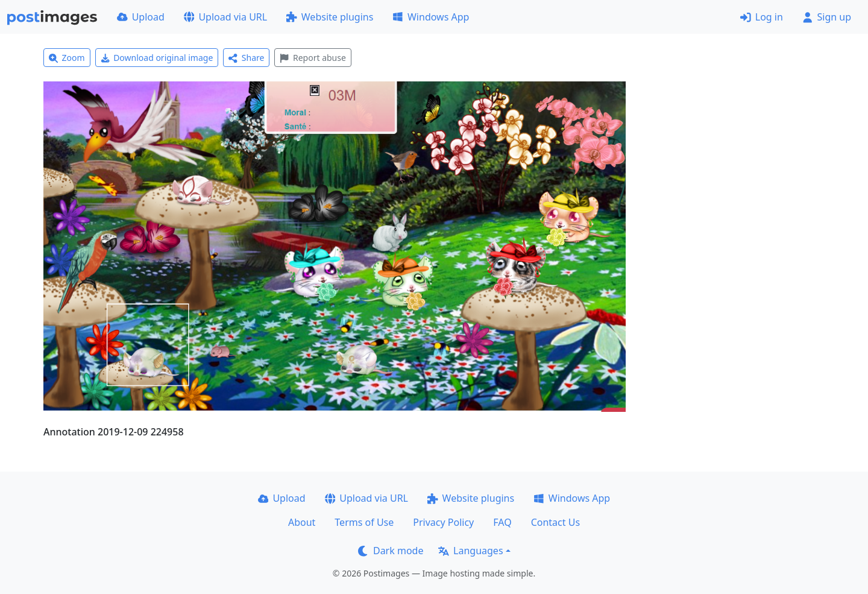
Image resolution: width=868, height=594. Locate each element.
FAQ (502, 522)
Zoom (67, 58)
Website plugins (330, 17)
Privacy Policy (443, 522)
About (302, 522)
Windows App (431, 17)
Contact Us (555, 522)
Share (246, 58)
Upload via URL (225, 17)
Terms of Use (364, 522)
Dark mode (391, 551)
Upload (141, 17)
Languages (470, 551)
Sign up (827, 17)
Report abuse (313, 58)
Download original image (157, 58)
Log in (762, 17)
